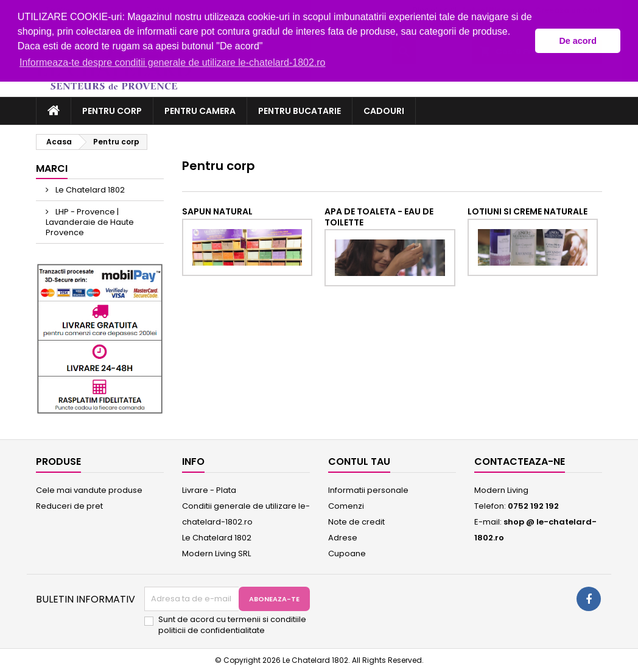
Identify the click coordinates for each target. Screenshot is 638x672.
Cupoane (347, 554)
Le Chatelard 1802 (89, 190)
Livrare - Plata (209, 490)
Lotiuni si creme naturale (528, 211)
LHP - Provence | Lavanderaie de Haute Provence (90, 222)
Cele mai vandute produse (89, 490)
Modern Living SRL (216, 554)
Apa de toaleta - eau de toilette (379, 217)
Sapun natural (217, 211)
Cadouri (384, 111)
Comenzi (346, 506)
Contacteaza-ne (520, 462)
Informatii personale (368, 490)
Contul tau (359, 462)
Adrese (343, 538)
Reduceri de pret (69, 506)
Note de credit (356, 522)
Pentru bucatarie (300, 111)
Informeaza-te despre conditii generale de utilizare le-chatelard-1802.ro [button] (173, 62)
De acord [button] (578, 41)
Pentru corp (112, 111)
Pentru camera (200, 111)
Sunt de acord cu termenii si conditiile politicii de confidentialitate (232, 625)
